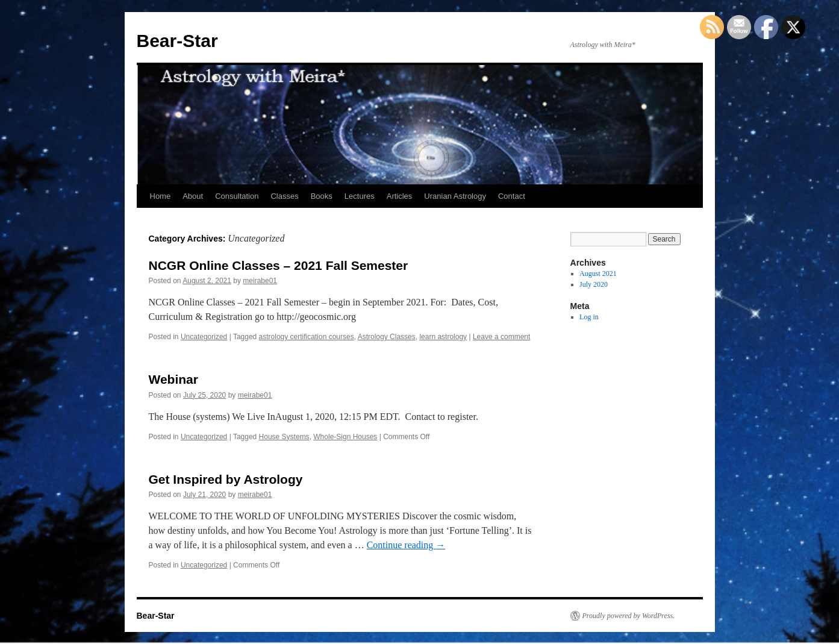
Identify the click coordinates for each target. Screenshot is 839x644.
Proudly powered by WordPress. (629, 616)
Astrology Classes (387, 337)
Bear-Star (177, 41)
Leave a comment (501, 337)
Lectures (360, 196)
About (193, 196)
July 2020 (594, 284)
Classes (284, 196)
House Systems (284, 437)
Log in (589, 317)
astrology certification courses (307, 337)
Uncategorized (204, 337)
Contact (512, 196)
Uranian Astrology (455, 196)
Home (161, 196)
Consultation (237, 196)
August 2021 (598, 274)
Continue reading (406, 545)
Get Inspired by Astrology (226, 479)
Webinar (173, 379)
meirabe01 (260, 281)
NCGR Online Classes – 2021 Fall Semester (279, 265)
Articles (400, 196)
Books (322, 196)
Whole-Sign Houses (345, 437)
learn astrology (443, 337)
